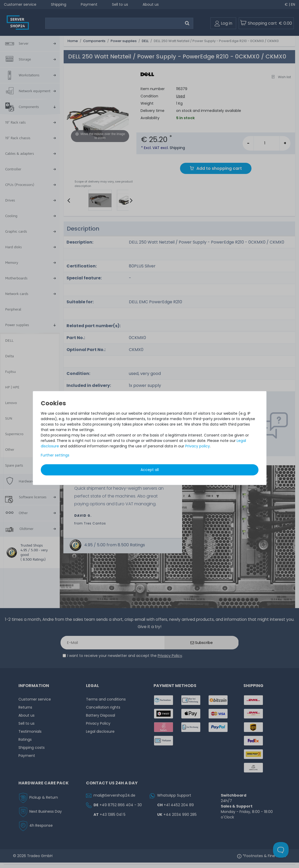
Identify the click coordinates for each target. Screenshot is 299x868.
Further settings (55, 455)
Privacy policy (198, 446)
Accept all (150, 470)
